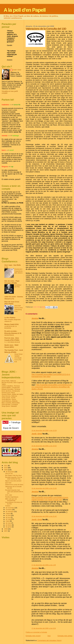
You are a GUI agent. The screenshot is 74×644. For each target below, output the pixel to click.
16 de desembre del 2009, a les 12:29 (44, 430)
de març (9, 523)
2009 (6, 470)
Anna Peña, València (9, 381)
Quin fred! (8, 483)
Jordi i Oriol (37, 434)
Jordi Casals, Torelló (9, 398)
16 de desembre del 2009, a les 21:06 (44, 488)
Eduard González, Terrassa (11, 389)
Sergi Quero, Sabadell (9, 406)
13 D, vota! (9, 495)
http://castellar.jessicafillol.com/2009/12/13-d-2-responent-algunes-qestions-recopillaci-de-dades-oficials (52, 387)
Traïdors (8, 506)
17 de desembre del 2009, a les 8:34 (44, 628)
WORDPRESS (9, 335)
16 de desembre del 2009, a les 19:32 (44, 446)
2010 (6, 468)
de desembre (10, 472)
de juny (8, 517)
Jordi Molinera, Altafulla (10, 401)
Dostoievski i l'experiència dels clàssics (18, 271)
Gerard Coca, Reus (8, 393)
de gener (9, 527)
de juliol (8, 515)
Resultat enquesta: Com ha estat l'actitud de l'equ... (14, 478)
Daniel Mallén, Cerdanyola (11, 387)
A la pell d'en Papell (25, 10)
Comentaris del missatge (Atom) (49, 640)
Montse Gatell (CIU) (11, 324)
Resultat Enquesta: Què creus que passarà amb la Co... (14, 492)
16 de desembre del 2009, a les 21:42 (44, 516)
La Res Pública (10, 318)
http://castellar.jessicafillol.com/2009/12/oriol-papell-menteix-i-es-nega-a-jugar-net (50, 499)
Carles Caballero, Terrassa (11, 386)
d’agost (8, 513)
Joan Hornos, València (9, 396)
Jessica (35, 318)
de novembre (10, 508)
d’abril (8, 521)
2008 (6, 529)
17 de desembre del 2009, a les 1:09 (44, 565)
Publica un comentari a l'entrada (36, 632)
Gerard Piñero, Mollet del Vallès (12, 394)
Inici (49, 636)
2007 (6, 531)
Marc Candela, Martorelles (11, 403)
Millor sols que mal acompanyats (11, 500)
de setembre (10, 511)
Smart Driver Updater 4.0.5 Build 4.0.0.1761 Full (18, 358)
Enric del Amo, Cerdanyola (11, 391)
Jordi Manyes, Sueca (9, 399)
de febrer (9, 525)
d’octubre (9, 510)
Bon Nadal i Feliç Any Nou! (13, 475)
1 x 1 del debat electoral (12, 342)
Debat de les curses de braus (14, 485)
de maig (9, 519)
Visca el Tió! (9, 474)
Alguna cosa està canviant (13, 481)
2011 (6, 466)
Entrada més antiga (65, 636)
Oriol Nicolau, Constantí (10, 404)
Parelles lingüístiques (12, 497)
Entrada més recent (33, 636)
